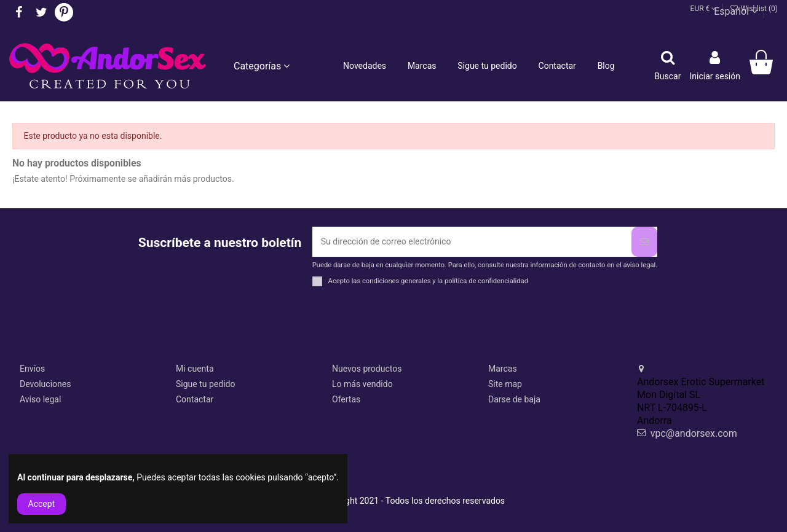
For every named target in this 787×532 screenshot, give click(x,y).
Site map (505, 384)
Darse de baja (514, 399)
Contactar (195, 399)
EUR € (704, 9)
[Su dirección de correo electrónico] (472, 242)
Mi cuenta (195, 369)
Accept (42, 504)
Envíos (32, 369)
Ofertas (346, 399)
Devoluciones (45, 384)
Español (736, 11)
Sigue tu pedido (205, 384)
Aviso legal (40, 399)
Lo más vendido (362, 384)
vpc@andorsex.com (694, 433)
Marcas (503, 369)
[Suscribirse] (644, 242)
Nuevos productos (367, 369)
